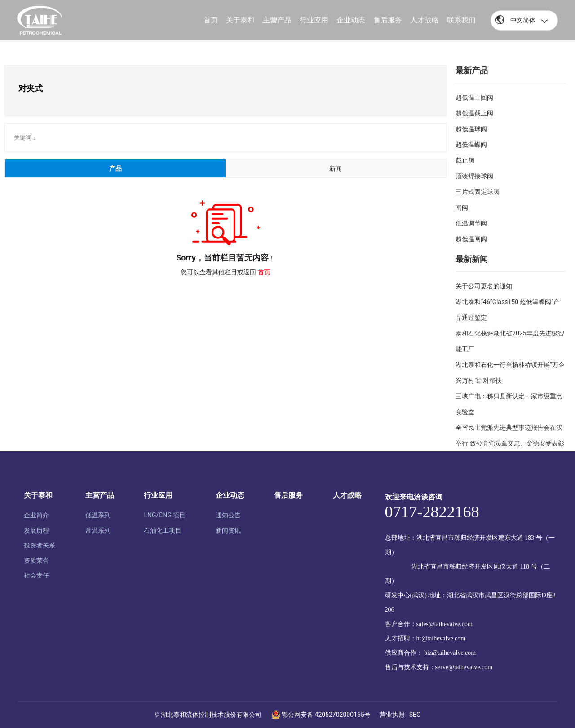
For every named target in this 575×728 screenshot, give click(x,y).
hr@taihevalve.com (441, 638)
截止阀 (465, 160)
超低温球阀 (471, 129)
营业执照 (392, 715)
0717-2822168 (432, 512)
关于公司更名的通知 (484, 286)
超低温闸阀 (471, 239)
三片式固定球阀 (478, 192)
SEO (415, 715)
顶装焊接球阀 (474, 176)
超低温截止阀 (474, 113)
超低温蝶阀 (471, 145)
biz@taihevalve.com (450, 653)
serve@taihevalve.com (464, 667)
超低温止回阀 (474, 97)
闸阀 (462, 207)
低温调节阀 (471, 223)
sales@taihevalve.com (445, 624)
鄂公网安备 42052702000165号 (321, 715)
